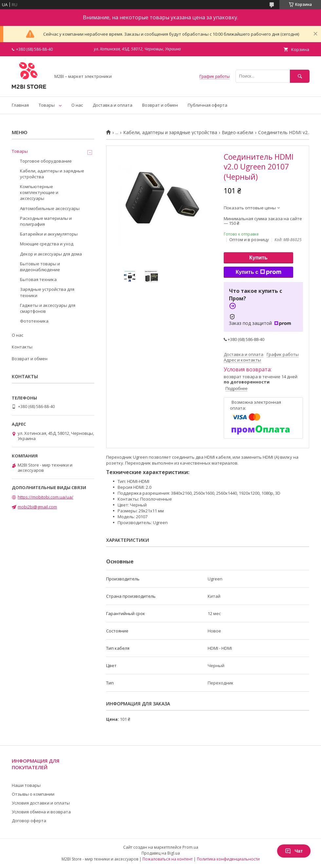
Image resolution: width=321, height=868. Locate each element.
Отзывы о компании (33, 794)
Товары (47, 105)
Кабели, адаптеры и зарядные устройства (170, 133)
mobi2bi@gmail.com (37, 507)
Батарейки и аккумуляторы (49, 234)
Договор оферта (29, 821)
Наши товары (26, 785)
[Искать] (300, 76)
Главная (20, 105)
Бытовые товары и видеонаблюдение (40, 267)
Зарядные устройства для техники (47, 292)
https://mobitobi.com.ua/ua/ (46, 497)
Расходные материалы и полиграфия (46, 221)
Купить (258, 258)
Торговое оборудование (46, 161)
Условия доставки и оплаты (41, 803)
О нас (77, 105)
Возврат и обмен (160, 105)
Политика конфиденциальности (228, 859)
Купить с (258, 272)
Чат (294, 851)
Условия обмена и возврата (41, 812)
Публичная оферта (208, 105)
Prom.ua (190, 847)
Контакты (22, 347)
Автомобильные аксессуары (50, 208)
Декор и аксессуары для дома (51, 254)
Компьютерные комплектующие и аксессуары (39, 192)
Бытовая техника (38, 279)
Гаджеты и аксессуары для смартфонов (48, 308)
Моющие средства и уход (47, 244)
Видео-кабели (237, 133)
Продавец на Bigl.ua (161, 853)
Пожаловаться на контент (168, 859)
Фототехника (34, 321)
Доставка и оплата (113, 105)
